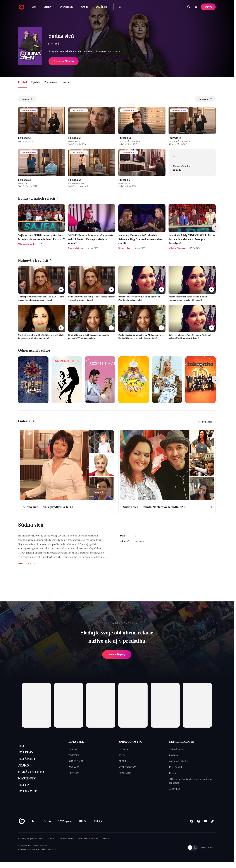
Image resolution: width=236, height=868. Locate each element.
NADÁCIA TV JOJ (34, 775)
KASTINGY (28, 782)
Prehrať (117, 655)
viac (117, 51)
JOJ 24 (84, 7)
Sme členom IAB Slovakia (89, 844)
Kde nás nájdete (177, 767)
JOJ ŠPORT (28, 761)
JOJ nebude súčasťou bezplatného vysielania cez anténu (191, 781)
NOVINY (124, 749)
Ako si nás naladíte (178, 761)
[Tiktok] (212, 827)
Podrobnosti (51, 82)
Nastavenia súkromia (67, 844)
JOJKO (24, 768)
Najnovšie (205, 99)
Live (34, 7)
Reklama (173, 755)
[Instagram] (199, 827)
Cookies (51, 844)
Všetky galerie (205, 422)
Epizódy (36, 82)
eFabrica (52, 855)
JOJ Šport (101, 7)
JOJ (21, 746)
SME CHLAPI (76, 761)
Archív (48, 7)
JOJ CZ (25, 790)
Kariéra (173, 773)
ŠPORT (123, 761)
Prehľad (22, 82)
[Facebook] (192, 827)
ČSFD (54, 44)
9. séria (27, 99)
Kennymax (33, 855)
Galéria (65, 82)
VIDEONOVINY (127, 767)
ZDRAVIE (74, 767)
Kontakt (106, 844)
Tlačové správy (177, 749)
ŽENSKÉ (73, 749)
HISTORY (74, 773)
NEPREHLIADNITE (182, 742)
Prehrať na (64, 61)
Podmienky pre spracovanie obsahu (31, 844)
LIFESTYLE (76, 742)
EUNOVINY (125, 773)
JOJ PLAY (27, 754)
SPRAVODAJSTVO (131, 742)
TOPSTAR (74, 755)
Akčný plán (175, 789)
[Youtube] (205, 827)
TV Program (66, 7)
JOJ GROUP (29, 797)
